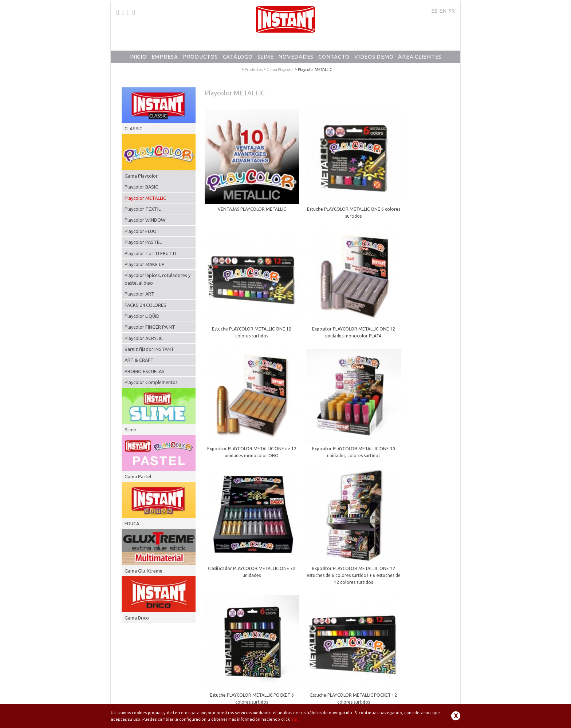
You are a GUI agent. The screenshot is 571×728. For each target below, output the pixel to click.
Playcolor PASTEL (143, 242)
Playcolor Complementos (151, 382)
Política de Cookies (409, 703)
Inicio (138, 57)
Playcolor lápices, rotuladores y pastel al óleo (157, 279)
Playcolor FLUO (141, 231)
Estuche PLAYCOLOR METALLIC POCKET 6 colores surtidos (413, 400)
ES (434, 11)
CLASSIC (133, 128)
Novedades (296, 57)
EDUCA (132, 523)
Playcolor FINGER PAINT (150, 327)
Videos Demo (374, 57)
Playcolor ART (139, 294)
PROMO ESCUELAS (145, 371)
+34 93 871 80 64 (141, 698)
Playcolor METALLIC (145, 198)
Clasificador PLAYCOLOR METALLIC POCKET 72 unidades (328, 509)
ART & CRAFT (139, 360)
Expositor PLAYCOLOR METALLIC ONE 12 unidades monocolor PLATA (243, 297)
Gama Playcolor (280, 70)
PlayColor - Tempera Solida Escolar (240, 70)
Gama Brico (137, 618)
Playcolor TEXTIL (143, 209)
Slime (266, 57)
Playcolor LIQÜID (142, 316)
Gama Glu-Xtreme (143, 571)
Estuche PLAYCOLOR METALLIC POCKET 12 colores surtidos (243, 509)
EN (443, 11)
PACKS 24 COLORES (145, 305)
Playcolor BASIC (141, 187)
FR (452, 11)
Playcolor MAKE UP (145, 264)
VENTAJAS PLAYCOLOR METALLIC (243, 192)
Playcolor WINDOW (145, 220)
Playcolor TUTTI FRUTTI (150, 253)
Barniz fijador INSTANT (149, 349)
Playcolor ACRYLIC (144, 338)
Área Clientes (420, 57)
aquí (295, 719)
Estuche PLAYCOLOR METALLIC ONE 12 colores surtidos (412, 195)
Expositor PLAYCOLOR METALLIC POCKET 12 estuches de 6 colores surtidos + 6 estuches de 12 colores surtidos (413, 516)
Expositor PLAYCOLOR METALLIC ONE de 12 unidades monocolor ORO (328, 297)
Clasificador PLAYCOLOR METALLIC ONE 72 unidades (243, 400)
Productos (200, 57)
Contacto (334, 57)
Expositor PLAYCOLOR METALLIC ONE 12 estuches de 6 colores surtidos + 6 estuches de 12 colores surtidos (328, 403)
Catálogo (238, 57)
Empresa (165, 57)
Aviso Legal (330, 703)
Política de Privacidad (365, 703)
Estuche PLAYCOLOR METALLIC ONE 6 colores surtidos (328, 195)
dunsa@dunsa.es (187, 698)
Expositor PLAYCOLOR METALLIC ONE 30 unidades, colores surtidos (412, 297)
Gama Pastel (138, 476)
